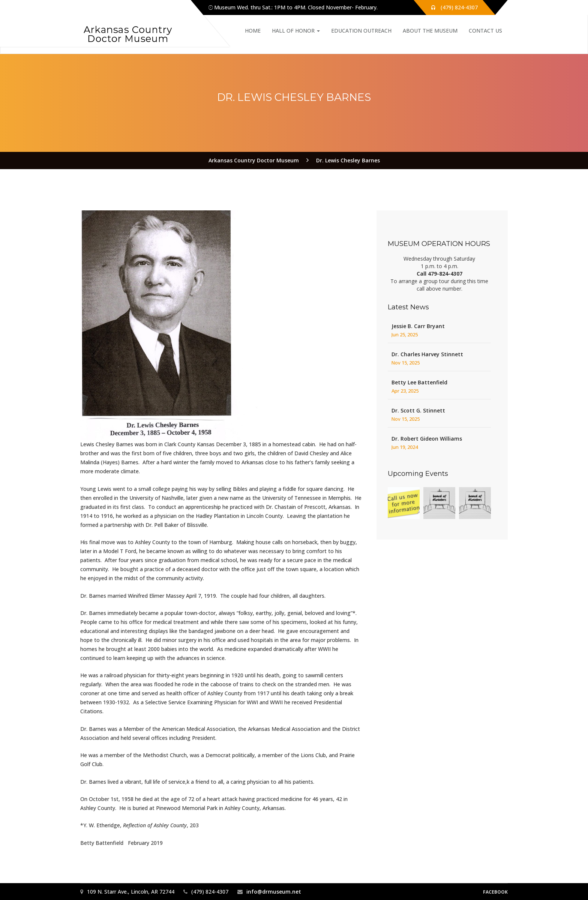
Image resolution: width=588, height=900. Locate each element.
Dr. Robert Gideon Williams (427, 439)
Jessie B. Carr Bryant (418, 326)
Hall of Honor (296, 31)
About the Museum (430, 31)
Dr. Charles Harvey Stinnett (427, 354)
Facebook (495, 892)
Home (253, 31)
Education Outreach (361, 31)
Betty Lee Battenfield (419, 382)
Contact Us (485, 31)
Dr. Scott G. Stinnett (418, 410)
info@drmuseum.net (274, 892)
